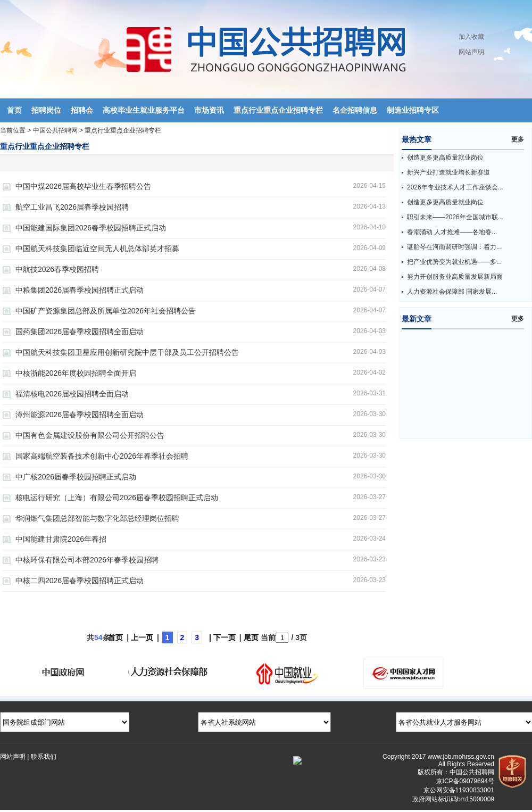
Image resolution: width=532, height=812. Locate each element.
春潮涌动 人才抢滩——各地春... (452, 232)
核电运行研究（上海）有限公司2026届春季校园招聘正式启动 (117, 498)
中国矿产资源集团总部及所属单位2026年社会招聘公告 (106, 311)
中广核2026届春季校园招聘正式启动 (76, 477)
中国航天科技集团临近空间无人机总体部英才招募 (97, 248)
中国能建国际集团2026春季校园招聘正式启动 (91, 228)
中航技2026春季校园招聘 (57, 269)
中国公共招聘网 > (59, 130)
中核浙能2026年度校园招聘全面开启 (76, 373)
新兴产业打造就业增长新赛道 (448, 172)
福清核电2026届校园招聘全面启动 (72, 394)
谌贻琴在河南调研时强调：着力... (454, 247)
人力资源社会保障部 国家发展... (452, 292)
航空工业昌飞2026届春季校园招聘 (72, 207)
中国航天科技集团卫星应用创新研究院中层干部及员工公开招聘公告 (127, 352)
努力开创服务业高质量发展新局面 (455, 277)
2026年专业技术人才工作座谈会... (455, 187)
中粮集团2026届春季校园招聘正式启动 (80, 290)
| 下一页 (222, 637)
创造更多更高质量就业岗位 (445, 158)
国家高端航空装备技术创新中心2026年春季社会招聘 (102, 456)
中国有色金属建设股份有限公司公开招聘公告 (90, 435)
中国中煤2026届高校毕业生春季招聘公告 (83, 186)
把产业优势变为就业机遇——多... (454, 262)
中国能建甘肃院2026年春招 (61, 539)
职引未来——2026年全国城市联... (455, 217)
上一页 (142, 637)
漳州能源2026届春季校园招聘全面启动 (80, 415)
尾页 (251, 637)
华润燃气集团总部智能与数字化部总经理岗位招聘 (97, 518)
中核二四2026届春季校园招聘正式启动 (80, 581)
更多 (518, 139)
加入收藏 (471, 37)
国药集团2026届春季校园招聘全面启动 (80, 332)
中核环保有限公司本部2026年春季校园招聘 (87, 560)
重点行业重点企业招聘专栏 (123, 130)
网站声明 (471, 52)
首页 (115, 637)
